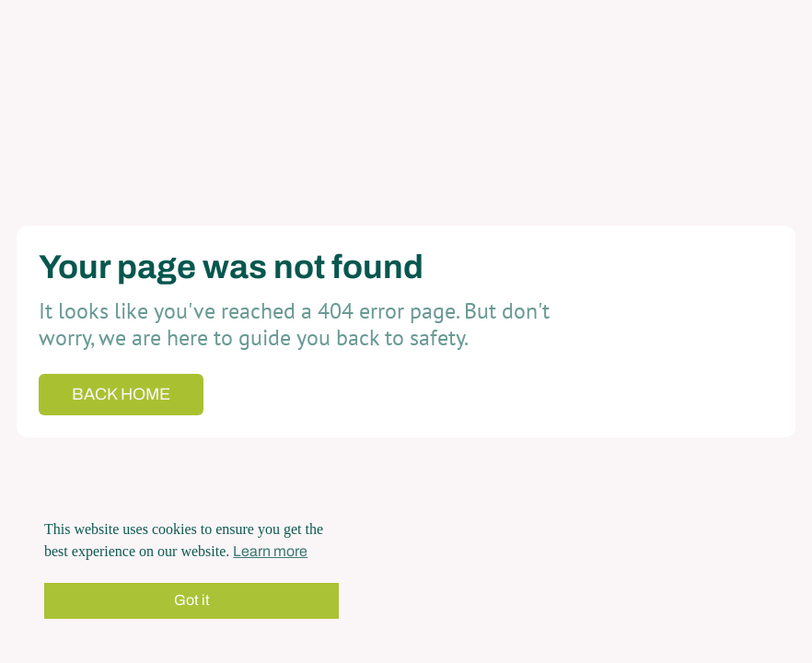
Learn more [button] (270, 551)
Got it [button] (192, 600)
